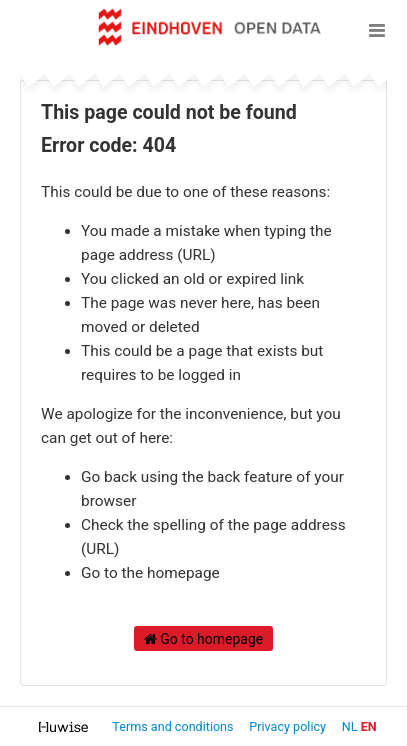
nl (350, 726)
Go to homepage (204, 639)
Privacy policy (289, 726)
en (369, 726)
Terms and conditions (174, 726)
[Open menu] (377, 30)
